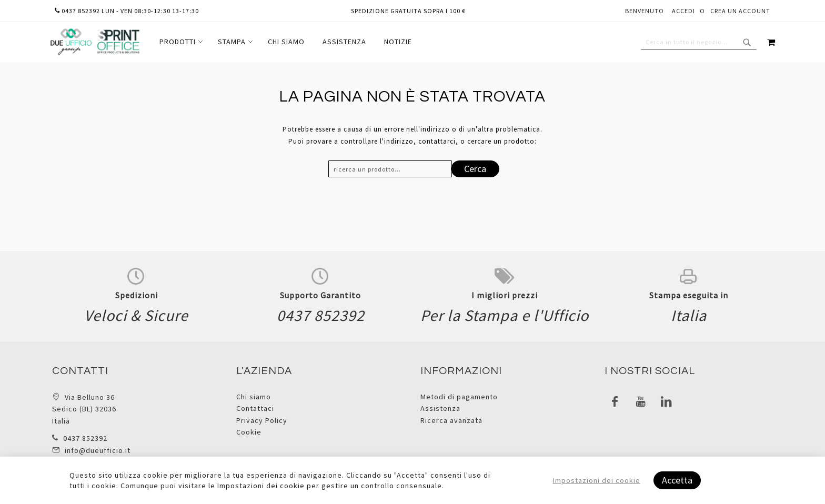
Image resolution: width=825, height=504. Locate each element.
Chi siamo (254, 397)
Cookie (249, 432)
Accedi (683, 11)
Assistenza (440, 408)
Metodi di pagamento (459, 397)
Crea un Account (740, 11)
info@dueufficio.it (98, 450)
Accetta (677, 480)
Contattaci (255, 408)
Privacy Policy (262, 420)
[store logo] (95, 42)
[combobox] (699, 42)
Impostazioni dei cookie (597, 480)
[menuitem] (180, 42)
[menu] (286, 42)
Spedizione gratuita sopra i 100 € (408, 11)
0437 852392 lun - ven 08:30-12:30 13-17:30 (127, 11)
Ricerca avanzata (451, 420)
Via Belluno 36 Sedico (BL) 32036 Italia (84, 409)
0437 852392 (85, 438)
